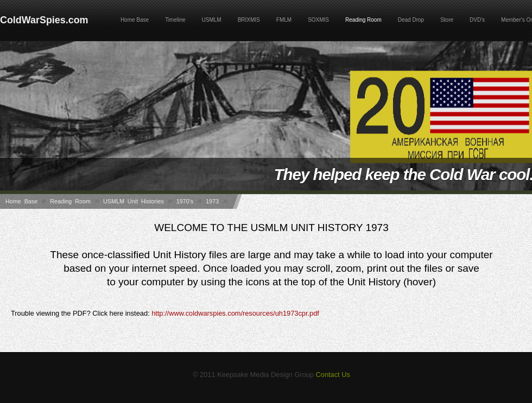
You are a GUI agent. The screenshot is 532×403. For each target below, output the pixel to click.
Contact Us (333, 375)
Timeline (175, 20)
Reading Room (363, 20)
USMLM (212, 20)
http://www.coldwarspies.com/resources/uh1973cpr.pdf (235, 313)
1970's (185, 201)
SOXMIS (318, 20)
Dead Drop (411, 20)
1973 (212, 201)
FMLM (284, 20)
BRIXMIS (249, 20)
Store (447, 20)
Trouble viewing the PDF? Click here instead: (165, 313)
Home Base (135, 20)
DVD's (477, 20)
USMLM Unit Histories (134, 201)
